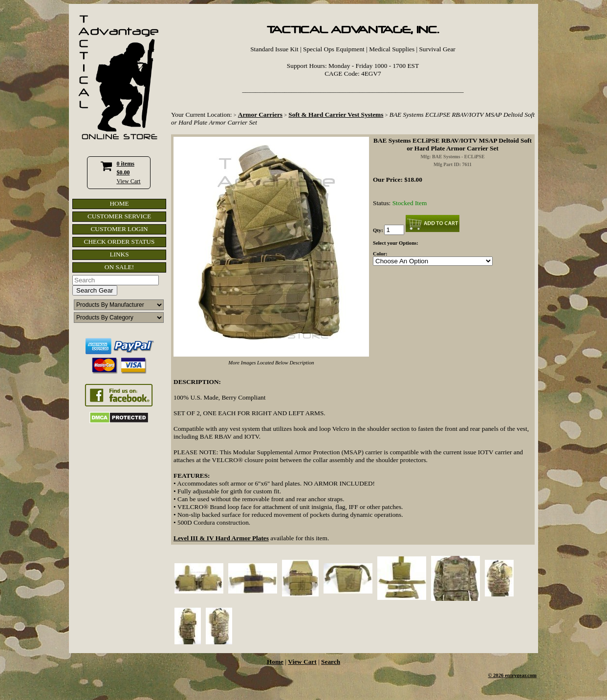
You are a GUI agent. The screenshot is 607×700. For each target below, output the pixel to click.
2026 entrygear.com (515, 675)
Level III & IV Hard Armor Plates (221, 538)
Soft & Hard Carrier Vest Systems (336, 115)
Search (331, 662)
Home (275, 662)
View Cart (129, 181)
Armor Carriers (260, 115)
